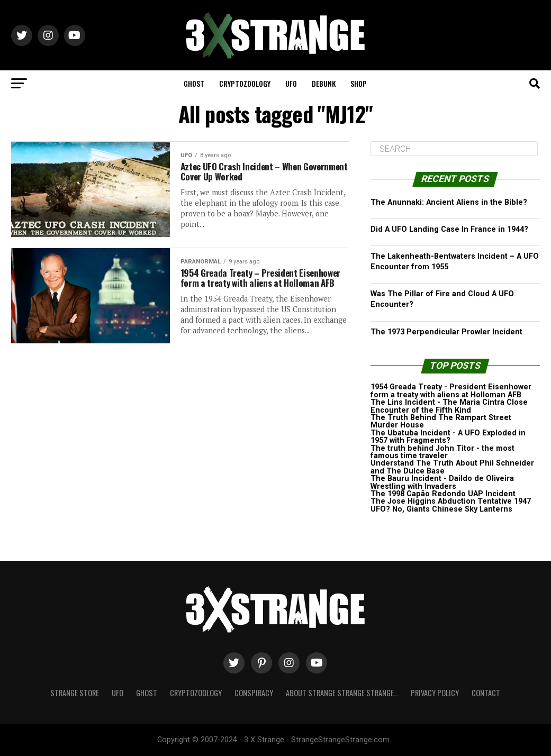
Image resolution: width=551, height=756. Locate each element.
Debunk (324, 83)
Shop (359, 83)
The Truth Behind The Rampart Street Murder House (441, 421)
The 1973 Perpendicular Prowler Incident (446, 332)
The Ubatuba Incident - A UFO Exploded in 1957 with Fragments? (448, 437)
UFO (291, 83)
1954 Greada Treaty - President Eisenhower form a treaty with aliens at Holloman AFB (451, 391)
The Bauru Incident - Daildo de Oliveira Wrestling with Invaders (442, 482)
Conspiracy (254, 693)
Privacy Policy (435, 693)
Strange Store (75, 693)
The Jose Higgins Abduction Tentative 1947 (451, 501)
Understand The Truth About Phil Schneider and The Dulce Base (452, 467)
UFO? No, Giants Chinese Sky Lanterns (441, 509)
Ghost (194, 83)
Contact (486, 693)
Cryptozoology (245, 83)
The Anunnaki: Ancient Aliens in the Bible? (449, 202)
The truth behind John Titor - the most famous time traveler (442, 452)
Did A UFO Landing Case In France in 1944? (449, 229)
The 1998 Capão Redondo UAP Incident (443, 494)
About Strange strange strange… (342, 693)
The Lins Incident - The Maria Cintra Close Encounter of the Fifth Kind (449, 406)
